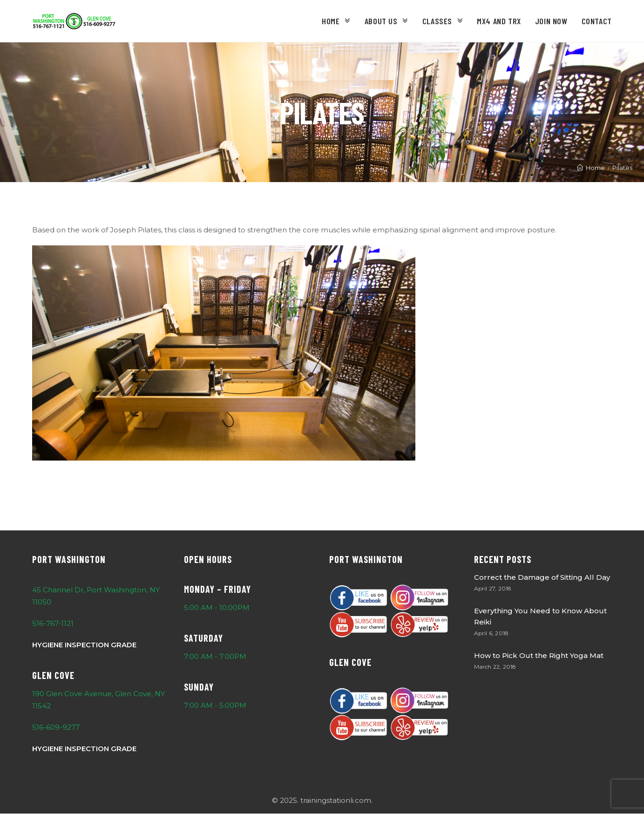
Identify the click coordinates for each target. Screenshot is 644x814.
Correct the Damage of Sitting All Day (542, 577)
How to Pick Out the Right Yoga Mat (539, 655)
